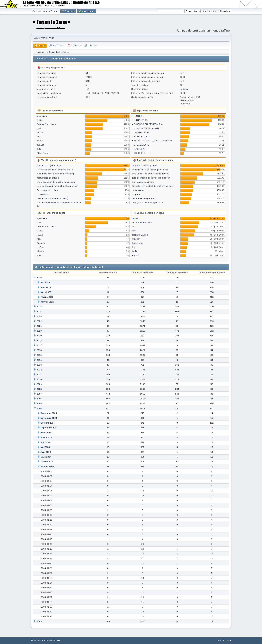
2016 (39, 350)
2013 (39, 365)
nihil (39, 128)
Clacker (136, 239)
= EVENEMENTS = (142, 145)
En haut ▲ (227, 640)
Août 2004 (46, 433)
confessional (43, 194)
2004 (39, 408)
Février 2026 (47, 297)
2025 (39, 307)
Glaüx (40, 120)
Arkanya (41, 243)
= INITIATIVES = (140, 120)
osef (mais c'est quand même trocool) (55, 174)
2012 (39, 370)
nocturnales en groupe (48, 178)
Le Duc (40, 132)
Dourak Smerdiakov (47, 124)
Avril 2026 (46, 287)
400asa (40, 145)
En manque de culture (48, 190)
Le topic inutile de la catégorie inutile (55, 170)
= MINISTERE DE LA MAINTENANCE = (152, 141)
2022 (39, 321)
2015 (39, 355)
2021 (39, 326)
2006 (39, 399)
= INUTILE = (138, 116)
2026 (39, 278)
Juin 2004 (46, 442)
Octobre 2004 (47, 423)
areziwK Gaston (140, 235)
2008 (39, 389)
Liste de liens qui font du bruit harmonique (57, 186)
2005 (39, 404)
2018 (39, 341)
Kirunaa (41, 251)
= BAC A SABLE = (141, 149)
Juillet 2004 (46, 437)
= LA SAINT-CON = (142, 132)
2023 (39, 316)
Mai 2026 (45, 282)
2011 (39, 374)
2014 (39, 360)
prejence (184, 89)
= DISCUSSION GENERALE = (147, 124)
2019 (39, 336)
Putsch (135, 255)
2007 (39, 394)
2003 (39, 621)
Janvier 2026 (47, 302)
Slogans (136, 194)
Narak (40, 141)
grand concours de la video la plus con (56, 182)
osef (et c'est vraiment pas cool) (52, 198)
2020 (39, 331)
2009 (39, 384)
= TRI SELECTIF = (141, 153)
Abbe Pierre (43, 153)
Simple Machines (53, 640)
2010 (39, 379)
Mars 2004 (46, 457)
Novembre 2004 (49, 418)
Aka (39, 137)
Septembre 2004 (49, 428)
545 (87, 73)
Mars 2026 (46, 292)
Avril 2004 (46, 452)
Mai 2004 (45, 447)
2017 (39, 345)
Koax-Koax (137, 243)
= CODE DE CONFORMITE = (147, 128)
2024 (39, 311)
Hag (134, 231)
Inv (134, 247)
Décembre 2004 (49, 413)
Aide (219, 640)
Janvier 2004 (47, 467)
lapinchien (42, 116)
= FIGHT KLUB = (140, 137)
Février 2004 (47, 462)
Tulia (39, 149)
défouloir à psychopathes (49, 165)
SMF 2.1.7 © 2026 (38, 640)
